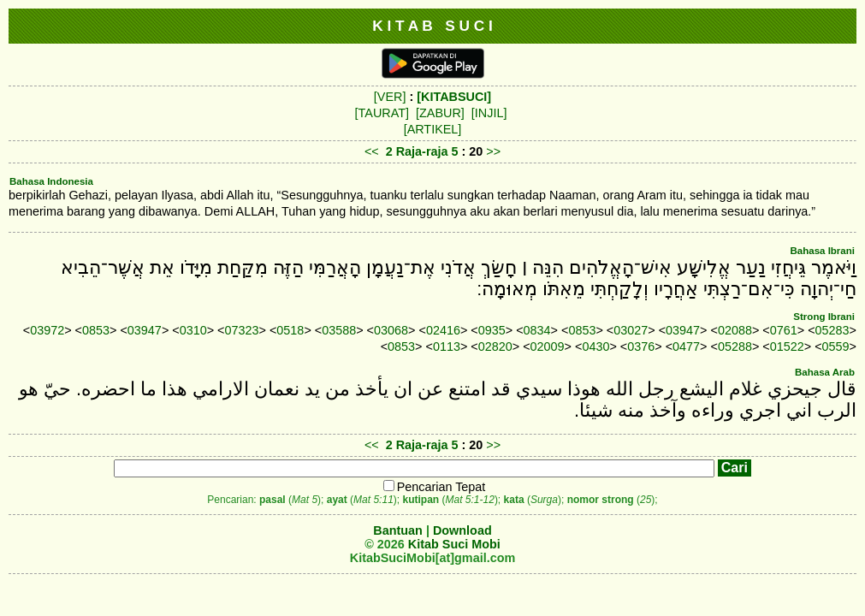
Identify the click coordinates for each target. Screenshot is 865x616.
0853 (96, 330)
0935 (492, 330)
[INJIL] (489, 113)
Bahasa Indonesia (51, 181)
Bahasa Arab (825, 372)
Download (462, 530)
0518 (290, 330)
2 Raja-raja (417, 151)
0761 (784, 330)
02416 (443, 330)
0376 (641, 346)
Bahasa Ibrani (822, 251)
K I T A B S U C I (432, 26)
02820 (495, 346)
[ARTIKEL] (433, 129)
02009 (548, 346)
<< (372, 151)
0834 (537, 330)
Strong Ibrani (824, 317)
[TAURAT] (382, 113)
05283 (832, 330)
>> (493, 151)
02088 (735, 330)
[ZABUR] (440, 113)
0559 (836, 346)
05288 (735, 346)
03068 (391, 330)
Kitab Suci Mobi (454, 544)
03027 (631, 330)
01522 (787, 346)
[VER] (390, 97)
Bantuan (398, 530)
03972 (47, 330)
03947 (145, 330)
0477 (686, 346)
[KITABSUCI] (454, 97)
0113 (447, 346)
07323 (242, 330)
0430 (595, 346)
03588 (339, 330)
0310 (193, 330)
